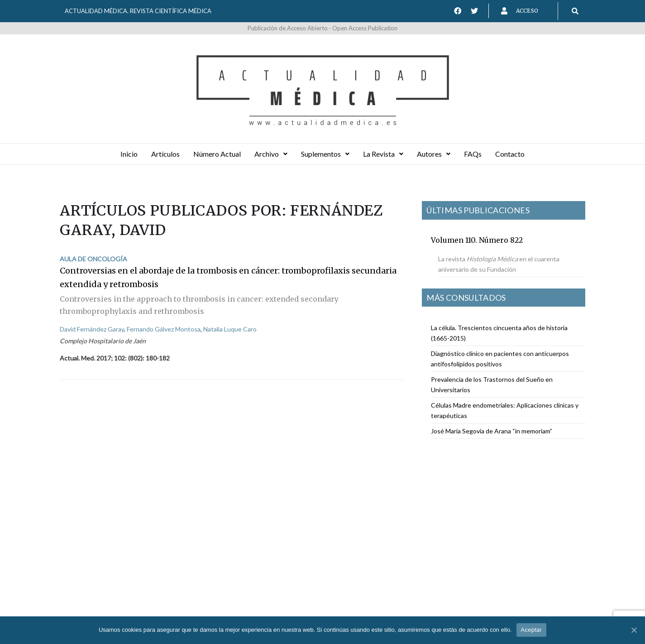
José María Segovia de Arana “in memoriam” (492, 431)
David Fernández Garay (92, 329)
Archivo (271, 154)
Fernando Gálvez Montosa (164, 329)
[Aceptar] (634, 630)
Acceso (527, 11)
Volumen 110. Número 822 (477, 240)
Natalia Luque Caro (230, 329)
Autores (434, 154)
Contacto (510, 154)
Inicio (129, 154)
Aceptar (532, 630)
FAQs (473, 154)
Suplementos (325, 154)
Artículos (165, 154)
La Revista (383, 154)
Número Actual (217, 154)
